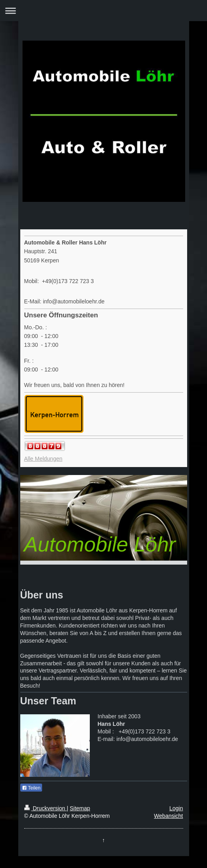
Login (176, 808)
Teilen (31, 788)
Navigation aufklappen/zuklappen (103, 11)
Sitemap (80, 808)
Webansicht (169, 816)
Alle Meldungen (44, 459)
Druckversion (45, 808)
